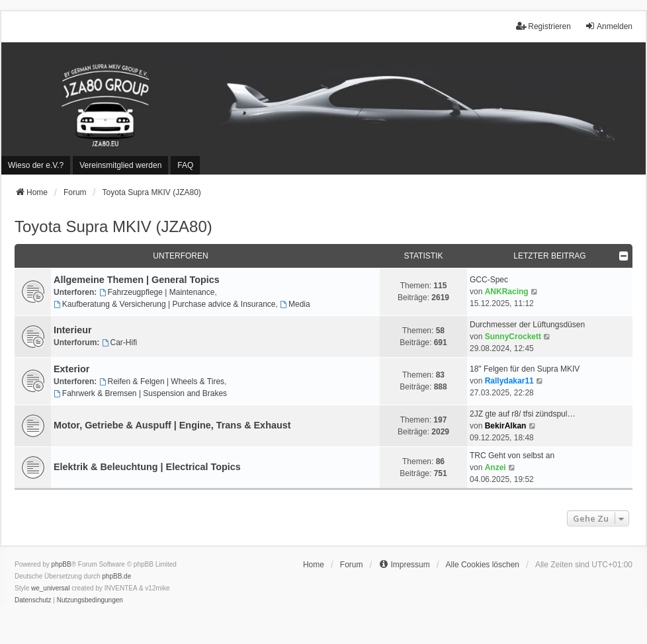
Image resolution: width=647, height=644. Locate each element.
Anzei (496, 467)
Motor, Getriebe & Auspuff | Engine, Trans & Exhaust (172, 425)
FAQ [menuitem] (185, 165)
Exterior (71, 369)
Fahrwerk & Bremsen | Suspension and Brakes (140, 393)
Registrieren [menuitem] (543, 26)
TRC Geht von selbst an (512, 456)
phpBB (62, 564)
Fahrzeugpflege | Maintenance (157, 292)
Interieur (73, 330)
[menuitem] (36, 165)
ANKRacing (507, 292)
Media (295, 304)
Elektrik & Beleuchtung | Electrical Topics (147, 467)
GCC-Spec (489, 280)
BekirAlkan (506, 426)
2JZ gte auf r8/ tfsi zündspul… (522, 414)
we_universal (50, 588)
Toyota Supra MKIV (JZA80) (113, 226)
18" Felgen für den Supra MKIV (525, 369)
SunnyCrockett (513, 337)
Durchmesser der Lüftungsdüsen (527, 325)
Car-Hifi (120, 342)
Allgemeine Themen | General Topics (137, 280)
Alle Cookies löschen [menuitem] (483, 565)
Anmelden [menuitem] (609, 26)
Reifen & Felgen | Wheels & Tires (162, 382)
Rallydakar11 (509, 381)
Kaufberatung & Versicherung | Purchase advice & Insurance (165, 304)
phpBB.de (116, 576)
